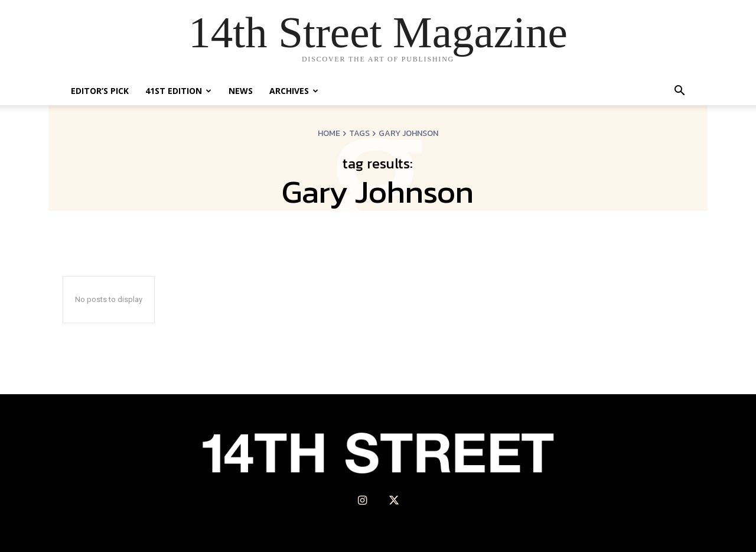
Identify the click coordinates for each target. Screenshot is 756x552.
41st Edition (178, 91)
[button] (679, 92)
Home (329, 133)
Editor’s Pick (100, 91)
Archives (294, 91)
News (241, 91)
